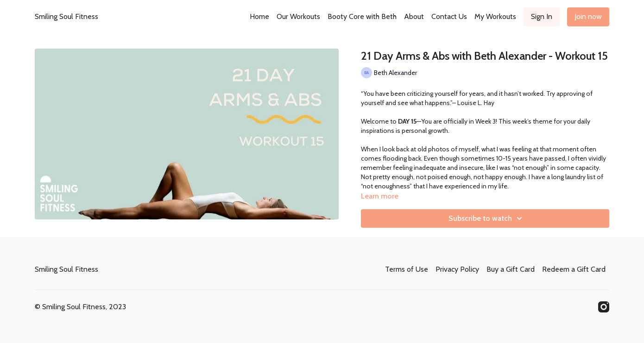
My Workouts (495, 16)
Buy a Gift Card (511, 269)
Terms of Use (407, 269)
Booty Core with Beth (362, 16)
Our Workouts (298, 16)
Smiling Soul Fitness (66, 16)
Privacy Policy (457, 269)
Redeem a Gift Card (574, 269)
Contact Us (449, 16)
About (414, 16)
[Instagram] (604, 307)
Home (259, 16)
